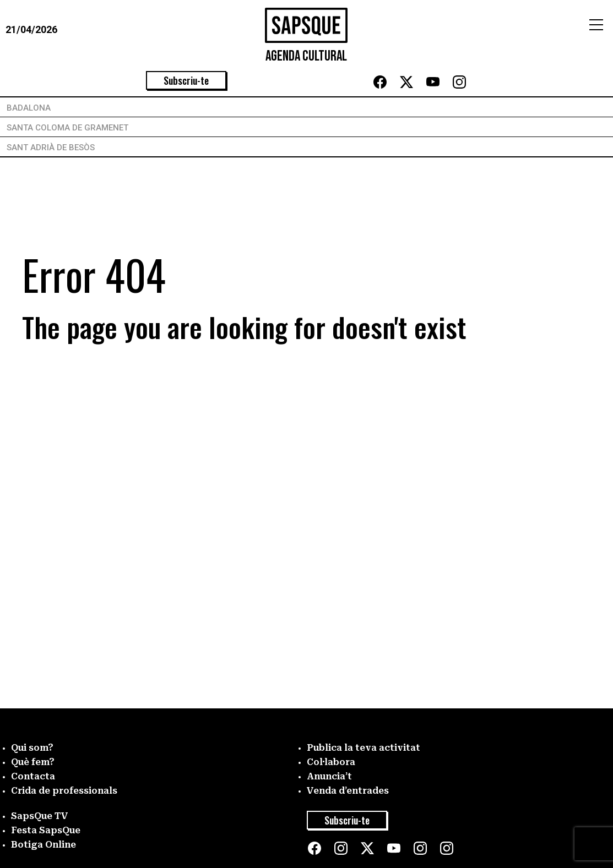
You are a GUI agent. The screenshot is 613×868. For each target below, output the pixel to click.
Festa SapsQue (46, 830)
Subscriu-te (186, 80)
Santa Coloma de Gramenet (67, 128)
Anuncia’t (329, 776)
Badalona (29, 108)
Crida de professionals (64, 791)
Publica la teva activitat (364, 748)
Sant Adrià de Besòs (51, 148)
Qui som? (32, 748)
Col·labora (331, 762)
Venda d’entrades (348, 791)
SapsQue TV (40, 816)
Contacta (33, 776)
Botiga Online (44, 845)
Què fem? (33, 762)
